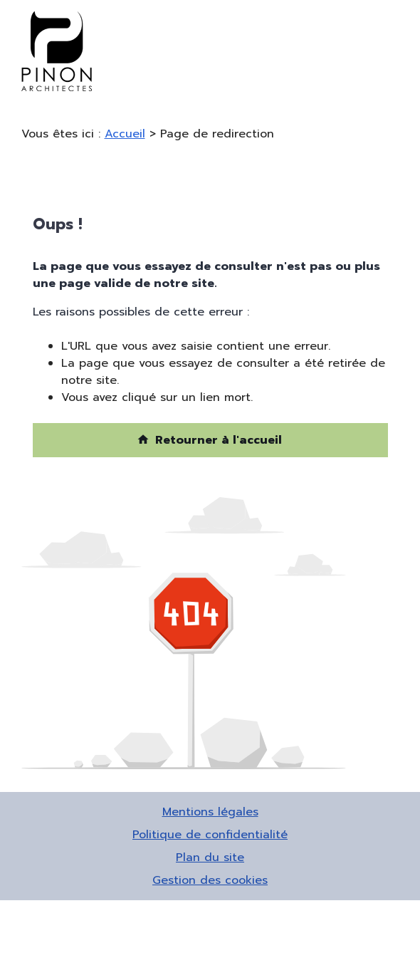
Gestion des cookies (210, 880)
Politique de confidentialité (210, 835)
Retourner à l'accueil (209, 440)
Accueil (125, 134)
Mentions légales (210, 812)
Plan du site (210, 857)
